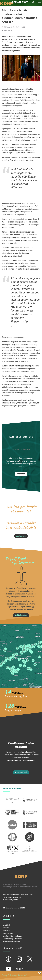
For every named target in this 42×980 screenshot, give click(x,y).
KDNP (21, 876)
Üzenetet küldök (21, 772)
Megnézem (21, 474)
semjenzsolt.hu (12, 797)
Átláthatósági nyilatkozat (12, 939)
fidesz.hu (12, 821)
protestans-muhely (13, 847)
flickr (16, 967)
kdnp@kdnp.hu (14, 900)
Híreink (6, 928)
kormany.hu (30, 809)
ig (15, 957)
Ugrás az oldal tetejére (12, 941)
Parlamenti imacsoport (30, 847)
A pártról (7, 925)
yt (5, 967)
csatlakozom (21, 536)
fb (5, 957)
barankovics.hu (30, 797)
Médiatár (7, 930)
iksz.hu (12, 809)
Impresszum (8, 933)
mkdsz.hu (30, 821)
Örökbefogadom (21, 615)
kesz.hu (12, 834)
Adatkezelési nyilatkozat (12, 936)
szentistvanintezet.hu (30, 834)
